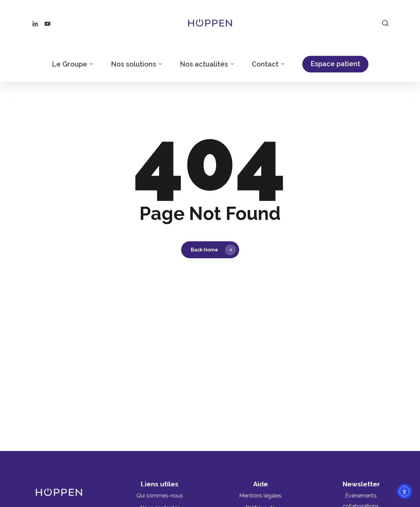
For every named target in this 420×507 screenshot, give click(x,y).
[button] (160, 496)
